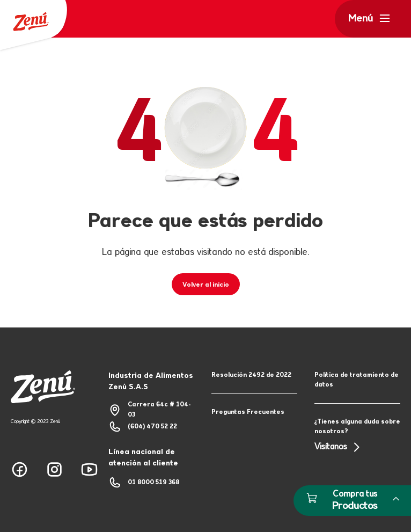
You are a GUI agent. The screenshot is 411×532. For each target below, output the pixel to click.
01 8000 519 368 (144, 483)
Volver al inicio (206, 285)
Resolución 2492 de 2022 (251, 375)
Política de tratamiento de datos (357, 380)
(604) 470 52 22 (143, 427)
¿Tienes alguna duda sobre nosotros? (357, 436)
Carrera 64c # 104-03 (150, 410)
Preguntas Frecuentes (248, 412)
